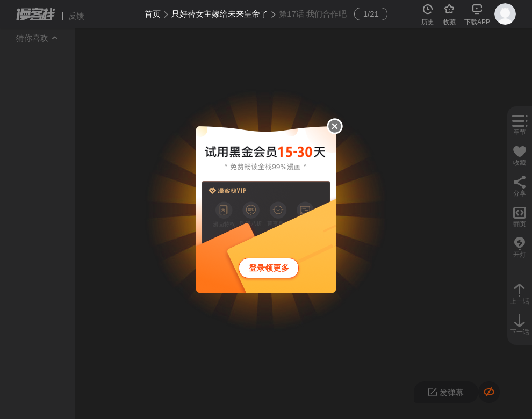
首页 (153, 14)
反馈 (76, 16)
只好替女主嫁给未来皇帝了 (220, 14)
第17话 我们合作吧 (313, 14)
